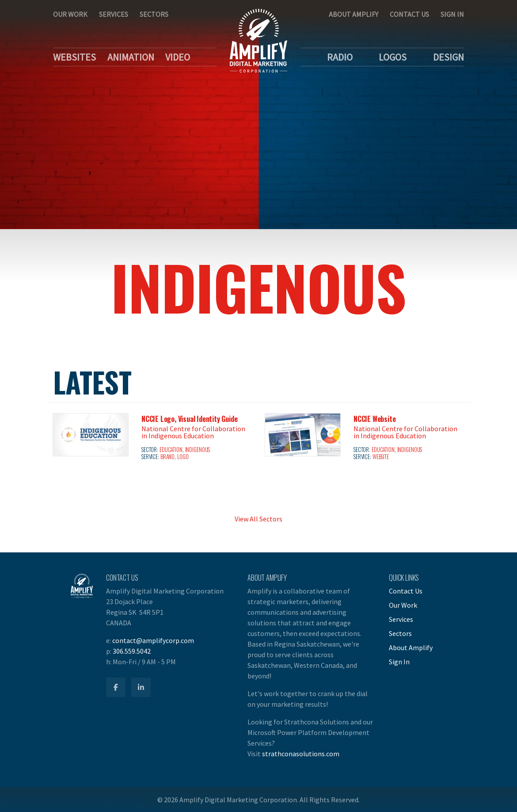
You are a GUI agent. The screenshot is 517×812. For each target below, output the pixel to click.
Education (171, 450)
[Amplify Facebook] (116, 687)
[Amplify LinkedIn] (141, 687)
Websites (74, 57)
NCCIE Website (374, 419)
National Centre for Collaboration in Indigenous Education (193, 432)
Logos (393, 57)
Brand (167, 457)
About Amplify (354, 14)
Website (381, 457)
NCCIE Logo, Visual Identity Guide (189, 419)
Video (178, 57)
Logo (183, 457)
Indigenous (198, 450)
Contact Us (409, 14)
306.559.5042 (132, 651)
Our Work (70, 14)
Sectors (154, 14)
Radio (340, 57)
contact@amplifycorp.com (153, 640)
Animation (131, 57)
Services (114, 14)
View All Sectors (258, 519)
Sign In (452, 14)
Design (449, 57)
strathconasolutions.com (301, 754)
